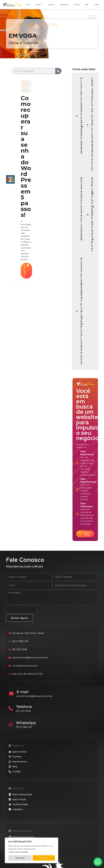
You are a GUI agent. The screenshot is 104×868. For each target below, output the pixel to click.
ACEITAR (44, 858)
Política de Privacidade (18, 852)
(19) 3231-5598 (23, 711)
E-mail (23, 692)
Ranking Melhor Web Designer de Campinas (93, 214)
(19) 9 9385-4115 (24, 727)
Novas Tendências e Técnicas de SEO (82, 209)
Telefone (24, 707)
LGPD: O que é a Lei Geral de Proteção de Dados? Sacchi (92, 125)
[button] (85, 534)
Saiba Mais (20, 858)
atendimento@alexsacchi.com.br (35, 696)
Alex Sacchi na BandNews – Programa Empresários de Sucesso (82, 311)
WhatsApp (26, 723)
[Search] (58, 71)
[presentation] (22, 609)
